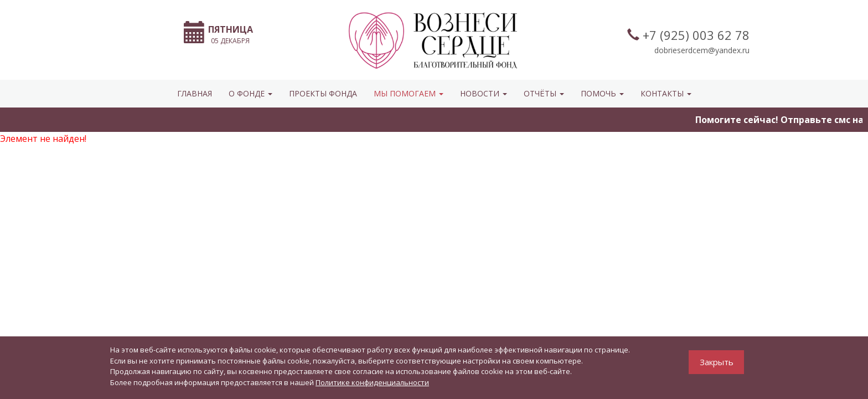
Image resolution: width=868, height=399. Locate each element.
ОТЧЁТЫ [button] (544, 93)
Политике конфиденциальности (372, 382)
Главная (195, 93)
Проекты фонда (323, 93)
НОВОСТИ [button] (484, 93)
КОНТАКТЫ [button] (666, 93)
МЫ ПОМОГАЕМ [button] (409, 93)
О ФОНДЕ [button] (250, 93)
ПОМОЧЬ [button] (602, 93)
